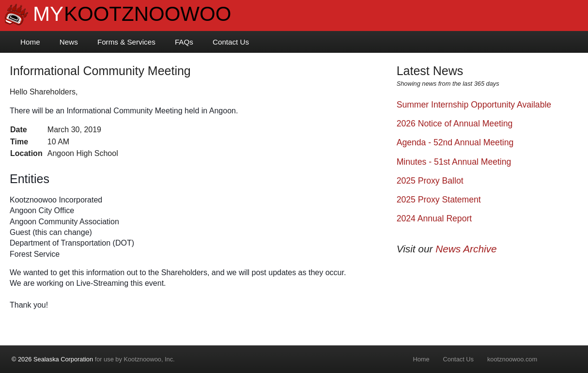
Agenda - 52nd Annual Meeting (455, 142)
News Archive (466, 249)
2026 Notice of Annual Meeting (455, 124)
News (69, 42)
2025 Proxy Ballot (430, 181)
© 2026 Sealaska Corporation (52, 359)
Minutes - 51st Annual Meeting (454, 162)
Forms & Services (126, 42)
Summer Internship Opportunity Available (474, 105)
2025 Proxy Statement (439, 200)
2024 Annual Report (434, 218)
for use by (93, 359)
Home (30, 42)
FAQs (184, 42)
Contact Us (231, 42)
